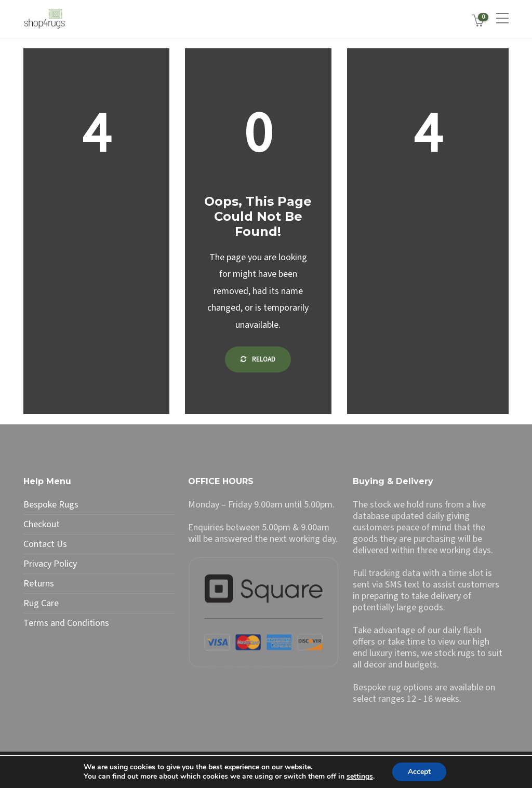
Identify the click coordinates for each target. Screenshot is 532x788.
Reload (258, 359)
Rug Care (41, 604)
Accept (419, 772)
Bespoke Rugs (51, 505)
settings (360, 777)
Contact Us (45, 544)
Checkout (42, 525)
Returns (39, 584)
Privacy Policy (50, 564)
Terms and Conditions (66, 623)
